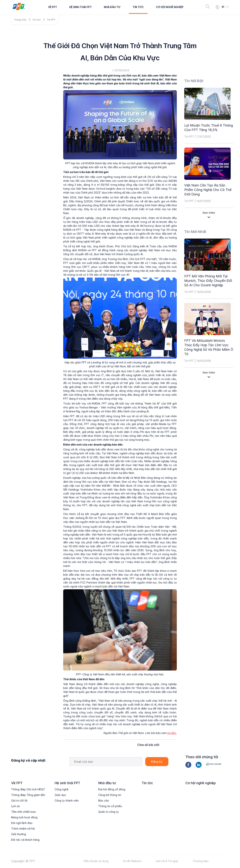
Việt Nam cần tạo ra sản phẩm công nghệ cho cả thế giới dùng (208, 190)
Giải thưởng (19, 834)
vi (223, 7)
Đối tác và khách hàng (25, 840)
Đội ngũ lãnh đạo (22, 823)
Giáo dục (60, 795)
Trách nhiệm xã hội (23, 829)
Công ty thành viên (67, 801)
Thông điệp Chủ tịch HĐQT (28, 789)
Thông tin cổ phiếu (110, 806)
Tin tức (138, 7)
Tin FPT (51, 20)
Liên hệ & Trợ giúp (167, 861)
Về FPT (53, 7)
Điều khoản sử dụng (96, 861)
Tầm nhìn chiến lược (24, 812)
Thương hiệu (201, 861)
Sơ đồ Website (132, 861)
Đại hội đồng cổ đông (112, 789)
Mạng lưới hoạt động (24, 817)
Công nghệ (62, 789)
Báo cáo (104, 801)
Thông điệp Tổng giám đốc (28, 795)
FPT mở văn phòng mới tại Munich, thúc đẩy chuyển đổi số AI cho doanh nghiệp (208, 281)
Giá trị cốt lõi (19, 801)
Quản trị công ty (109, 812)
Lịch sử (15, 806)
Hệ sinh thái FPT (80, 7)
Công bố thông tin (110, 795)
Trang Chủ (20, 20)
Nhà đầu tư (112, 7)
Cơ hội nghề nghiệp (170, 7)
